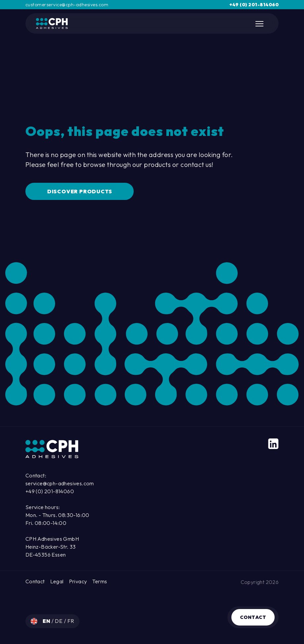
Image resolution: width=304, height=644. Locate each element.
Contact (253, 617)
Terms (100, 581)
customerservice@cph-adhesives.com (67, 5)
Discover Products (80, 191)
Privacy (78, 581)
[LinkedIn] (273, 444)
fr (71, 621)
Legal (57, 581)
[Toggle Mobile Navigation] (260, 24)
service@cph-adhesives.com (60, 483)
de (59, 621)
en (47, 621)
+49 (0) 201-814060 (254, 5)
